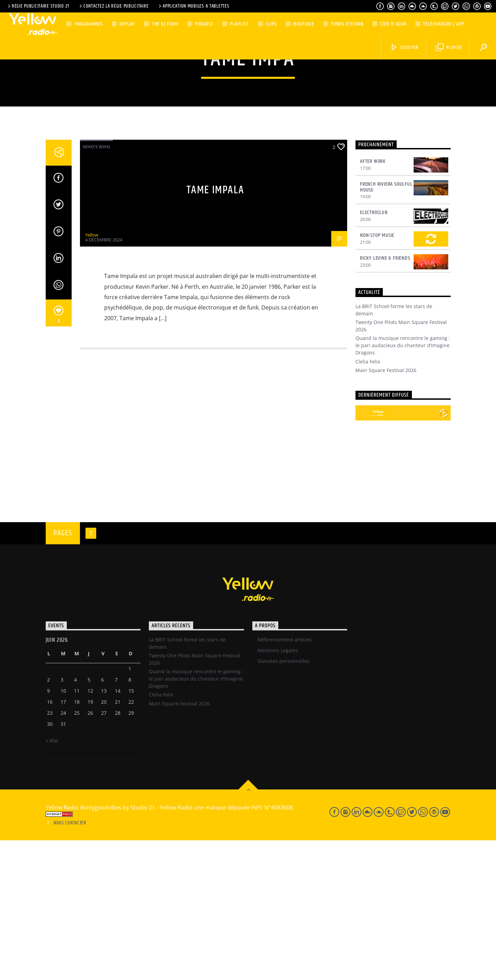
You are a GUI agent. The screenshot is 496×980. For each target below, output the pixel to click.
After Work (373, 301)
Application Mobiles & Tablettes (193, 6)
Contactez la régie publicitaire (113, 6)
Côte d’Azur (393, 24)
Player (449, 48)
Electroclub (374, 352)
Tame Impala (215, 330)
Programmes (89, 24)
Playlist (239, 24)
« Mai (52, 880)
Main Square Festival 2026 (386, 510)
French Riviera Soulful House (386, 327)
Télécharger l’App (444, 24)
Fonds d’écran (347, 24)
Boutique (304, 24)
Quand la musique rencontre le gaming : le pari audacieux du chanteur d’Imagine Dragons (403, 485)
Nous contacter (70, 963)
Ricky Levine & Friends (385, 398)
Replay (127, 24)
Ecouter (404, 48)
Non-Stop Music (377, 375)
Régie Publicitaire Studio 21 (38, 6)
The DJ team (165, 24)
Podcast (204, 24)
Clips (271, 24)
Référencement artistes (285, 779)
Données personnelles (283, 801)
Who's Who (96, 286)
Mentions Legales (278, 790)
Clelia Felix (368, 501)
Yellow (92, 375)
